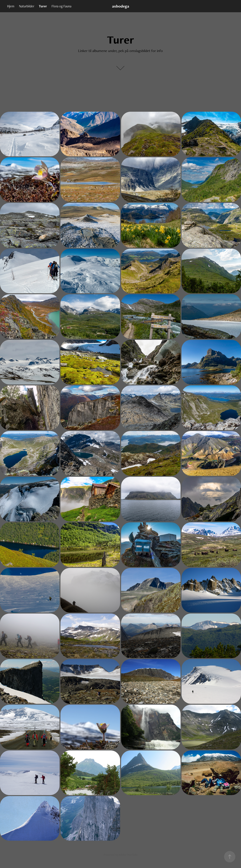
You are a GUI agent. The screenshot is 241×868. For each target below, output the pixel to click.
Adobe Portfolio (128, 855)
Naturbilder (27, 6)
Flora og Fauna (61, 6)
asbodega (121, 6)
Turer (43, 6)
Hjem (11, 6)
